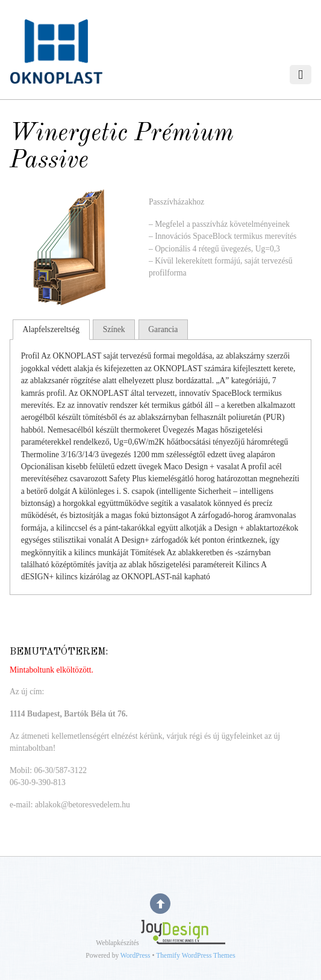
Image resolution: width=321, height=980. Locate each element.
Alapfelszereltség (51, 329)
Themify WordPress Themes (195, 956)
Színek (114, 329)
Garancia (163, 329)
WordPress (136, 956)
